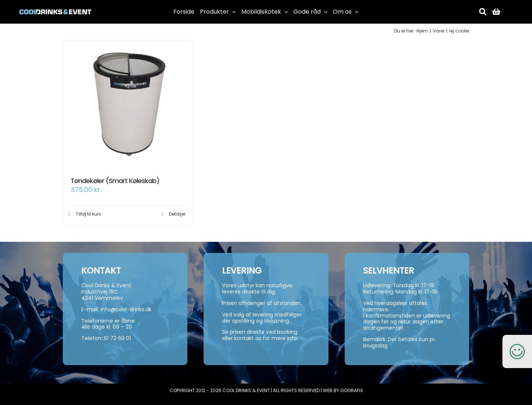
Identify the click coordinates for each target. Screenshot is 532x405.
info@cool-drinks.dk (126, 309)
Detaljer (177, 214)
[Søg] (483, 12)
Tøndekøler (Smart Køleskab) (115, 181)
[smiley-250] (517, 339)
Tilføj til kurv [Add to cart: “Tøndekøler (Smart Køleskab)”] (88, 214)
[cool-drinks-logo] (55, 7)
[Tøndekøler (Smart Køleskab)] (128, 105)
